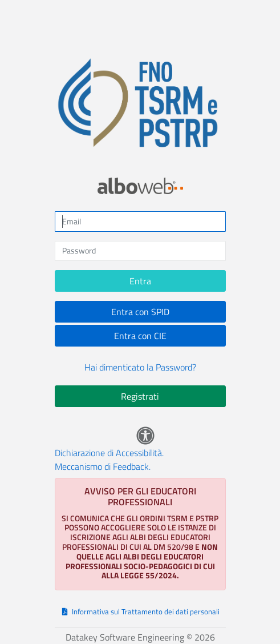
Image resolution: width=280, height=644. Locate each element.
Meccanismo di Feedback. (103, 466)
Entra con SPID (140, 312)
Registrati (140, 396)
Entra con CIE (140, 336)
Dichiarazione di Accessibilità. (109, 453)
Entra (140, 281)
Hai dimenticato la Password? (140, 367)
